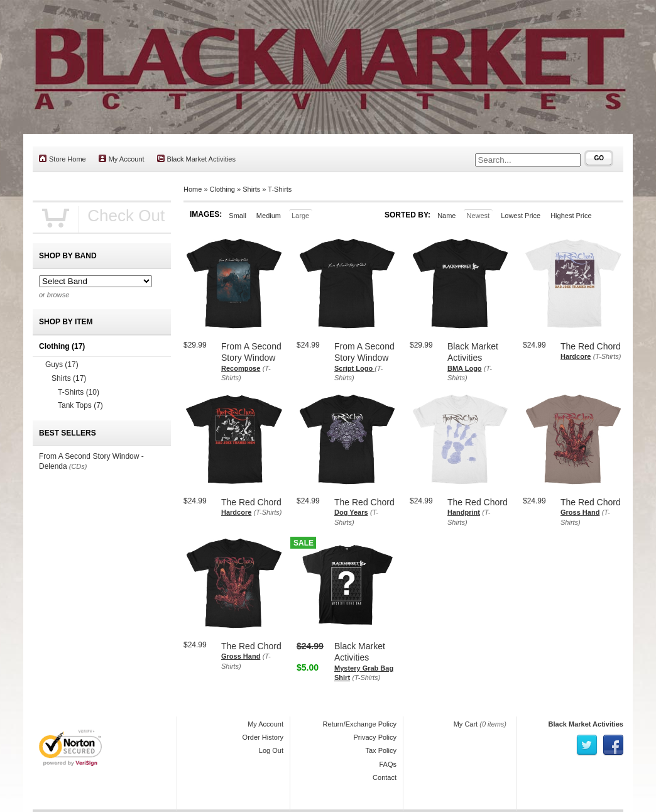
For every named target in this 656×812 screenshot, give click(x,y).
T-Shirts (280, 189)
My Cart (466, 724)
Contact (385, 777)
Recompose (241, 368)
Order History (263, 737)
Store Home (63, 159)
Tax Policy (381, 750)
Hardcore (576, 356)
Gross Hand (580, 512)
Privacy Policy (375, 737)
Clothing (222, 189)
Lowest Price (521, 216)
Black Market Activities (196, 159)
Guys (62, 365)
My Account (122, 159)
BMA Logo (465, 368)
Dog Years (351, 512)
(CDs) (78, 466)
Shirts (251, 189)
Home (193, 189)
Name (446, 216)
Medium (269, 216)
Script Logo (354, 368)
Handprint (464, 512)
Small (238, 216)
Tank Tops (80, 405)
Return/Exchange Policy (360, 724)
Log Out (271, 750)
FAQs (388, 764)
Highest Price (571, 216)
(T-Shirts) (607, 356)
